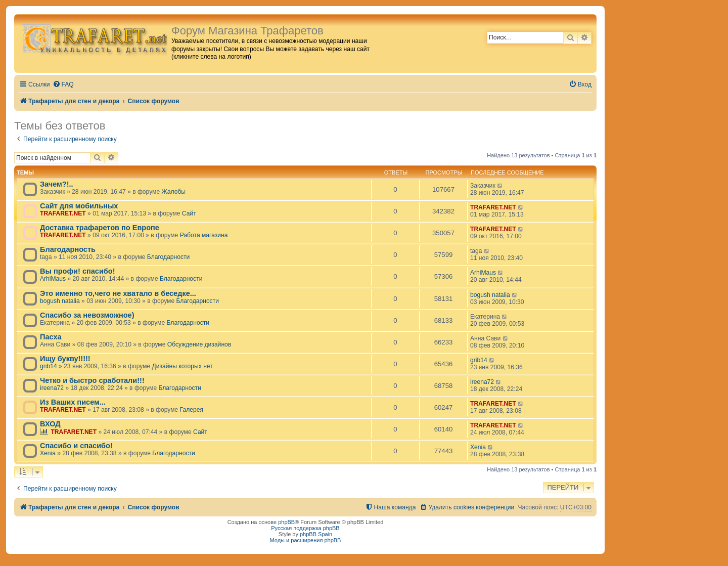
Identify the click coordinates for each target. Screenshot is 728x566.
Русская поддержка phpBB (305, 528)
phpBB (286, 522)
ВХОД (50, 424)
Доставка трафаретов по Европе (100, 228)
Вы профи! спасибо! (77, 271)
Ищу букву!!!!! (65, 359)
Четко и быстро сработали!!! (92, 380)
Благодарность (68, 249)
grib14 (49, 366)
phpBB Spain (316, 534)
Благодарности (168, 257)
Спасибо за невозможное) (87, 315)
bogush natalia (60, 301)
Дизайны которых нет (183, 366)
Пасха (51, 337)
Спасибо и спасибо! (76, 446)
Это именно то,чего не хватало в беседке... (118, 293)
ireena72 (52, 388)
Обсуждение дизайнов (199, 344)
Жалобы (174, 192)
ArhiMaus (53, 279)
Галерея (192, 410)
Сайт (189, 213)
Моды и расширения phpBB (306, 540)
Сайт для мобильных (79, 206)
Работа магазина (204, 235)
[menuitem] (63, 85)
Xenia (48, 453)
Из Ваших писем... (73, 402)
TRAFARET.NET (63, 213)
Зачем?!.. (57, 184)
